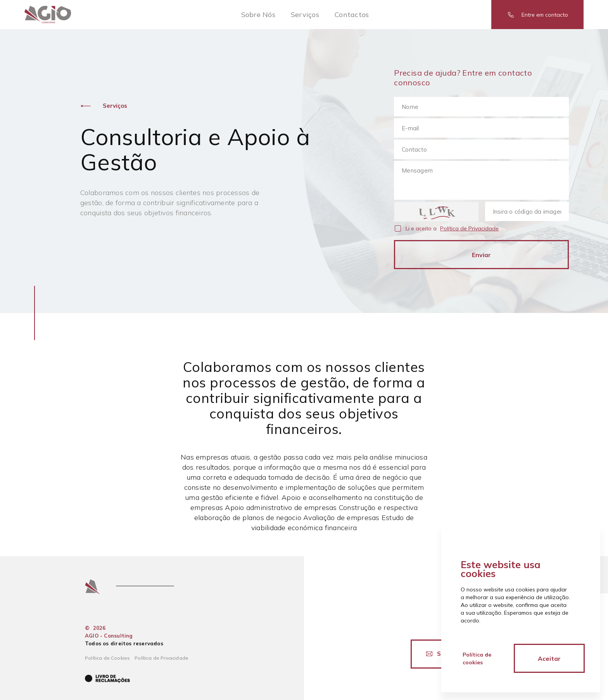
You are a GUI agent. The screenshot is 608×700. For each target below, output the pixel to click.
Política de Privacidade (469, 228)
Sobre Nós (258, 15)
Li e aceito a (452, 229)
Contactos (352, 15)
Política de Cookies (107, 658)
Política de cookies (477, 659)
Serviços (305, 15)
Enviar (481, 255)
